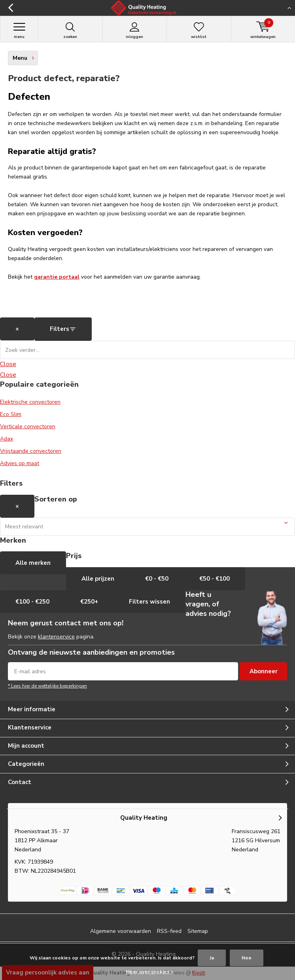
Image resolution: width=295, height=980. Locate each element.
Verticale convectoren (28, 426)
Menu (19, 31)
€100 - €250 (32, 602)
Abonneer (264, 671)
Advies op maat (20, 463)
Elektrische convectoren (30, 402)
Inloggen (135, 31)
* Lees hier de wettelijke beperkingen (47, 686)
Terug (11, 8)
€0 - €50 (157, 579)
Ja (212, 958)
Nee (247, 958)
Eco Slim (11, 414)
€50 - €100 (215, 579)
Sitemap (198, 931)
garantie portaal (57, 277)
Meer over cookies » (149, 972)
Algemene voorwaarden (121, 931)
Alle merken (33, 563)
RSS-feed (169, 931)
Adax (7, 439)
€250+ (89, 602)
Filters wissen (149, 602)
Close (8, 364)
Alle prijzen (98, 579)
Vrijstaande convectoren (31, 451)
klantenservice (56, 637)
